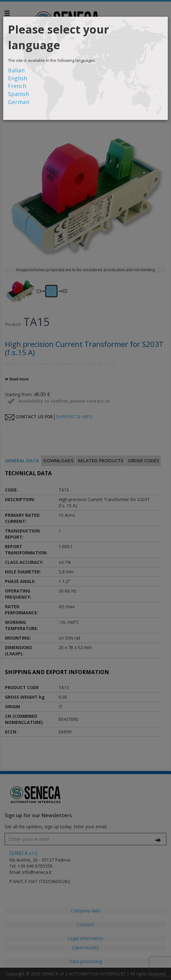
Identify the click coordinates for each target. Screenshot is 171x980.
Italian (16, 70)
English (18, 78)
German (19, 102)
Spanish (18, 94)
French (17, 86)
